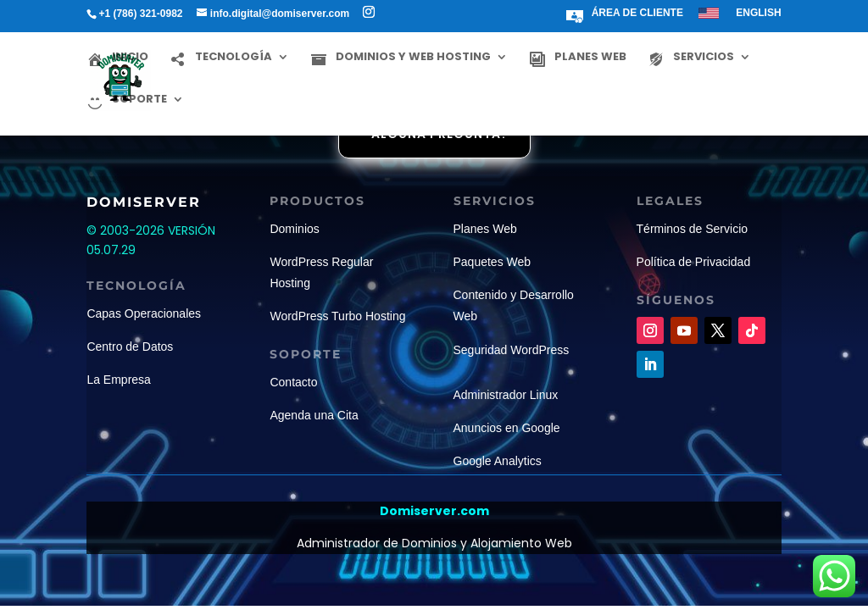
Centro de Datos (130, 347)
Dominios (294, 229)
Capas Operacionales (144, 313)
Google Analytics (498, 461)
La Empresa (118, 380)
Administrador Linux (506, 395)
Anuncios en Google (507, 428)
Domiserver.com (434, 511)
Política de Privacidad (694, 262)
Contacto (293, 382)
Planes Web (485, 229)
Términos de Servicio (693, 229)
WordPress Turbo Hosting (337, 316)
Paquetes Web (492, 262)
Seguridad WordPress (512, 350)
